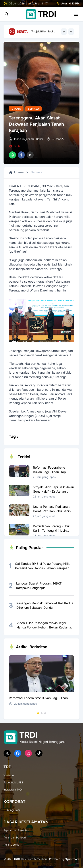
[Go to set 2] (42, 713)
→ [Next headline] (71, 32)
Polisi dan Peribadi (15, 838)
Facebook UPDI (13, 783)
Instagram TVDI (13, 790)
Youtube (9, 775)
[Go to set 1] (38, 713)
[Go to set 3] (45, 713)
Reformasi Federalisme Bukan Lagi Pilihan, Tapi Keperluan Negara (43, 32)
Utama (16, 109)
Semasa (33, 109)
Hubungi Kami (12, 810)
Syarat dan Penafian (16, 830)
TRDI (17, 859)
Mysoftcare (72, 859)
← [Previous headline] (64, 32)
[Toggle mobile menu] (76, 14)
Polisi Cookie (11, 845)
